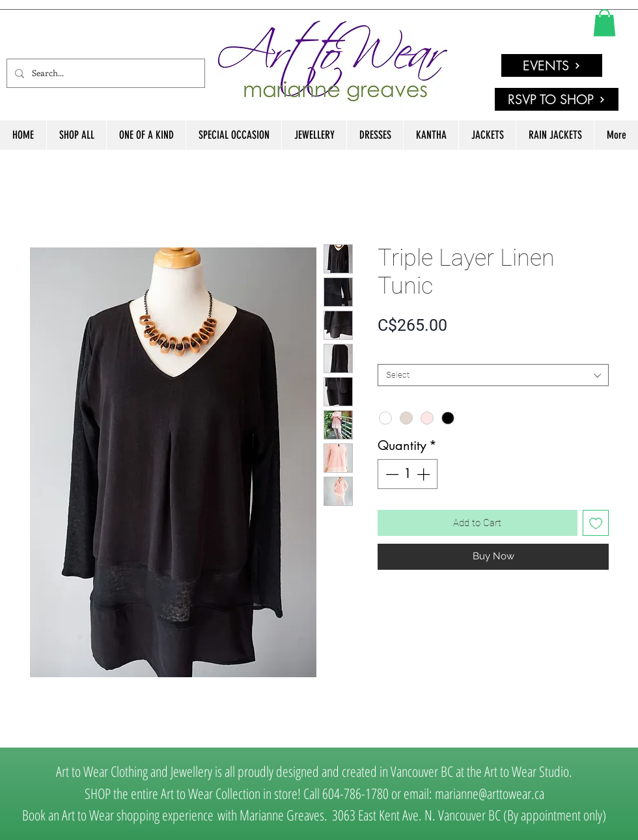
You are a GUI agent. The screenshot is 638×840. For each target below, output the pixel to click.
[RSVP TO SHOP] (557, 99)
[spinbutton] (408, 474)
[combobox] (493, 375)
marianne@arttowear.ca (490, 793)
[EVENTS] (552, 65)
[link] (604, 23)
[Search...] (104, 73)
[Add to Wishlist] (596, 523)
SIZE (389, 353)
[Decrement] (391, 474)
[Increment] (424, 474)
